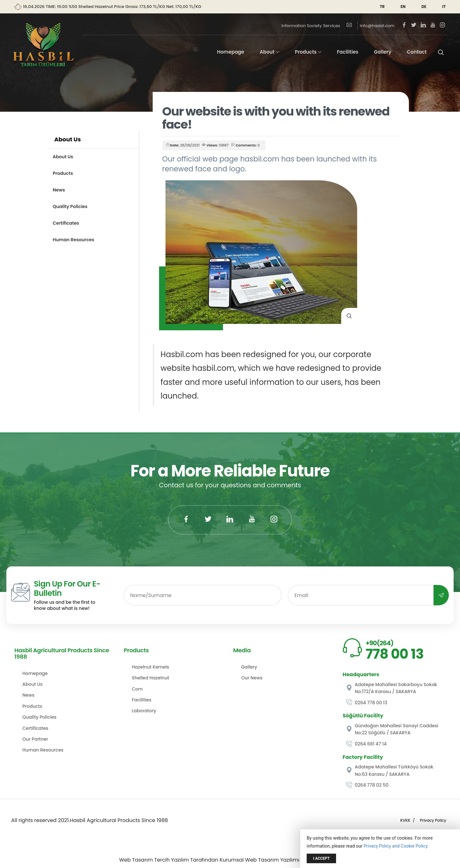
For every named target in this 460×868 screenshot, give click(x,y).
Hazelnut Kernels (151, 667)
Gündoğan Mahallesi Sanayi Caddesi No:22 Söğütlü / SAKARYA (392, 729)
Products (306, 52)
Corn (137, 689)
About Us (63, 157)
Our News (252, 678)
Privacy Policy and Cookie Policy (395, 846)
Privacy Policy (433, 820)
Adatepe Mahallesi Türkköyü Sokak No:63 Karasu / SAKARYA (390, 770)
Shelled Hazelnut (151, 678)
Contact (417, 52)
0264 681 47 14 (366, 744)
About (267, 52)
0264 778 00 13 (367, 703)
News (59, 190)
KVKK (405, 820)
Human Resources (73, 240)
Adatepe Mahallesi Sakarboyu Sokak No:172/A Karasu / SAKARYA (392, 688)
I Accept (321, 858)
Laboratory (144, 711)
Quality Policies (70, 206)
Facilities (348, 52)
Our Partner (35, 739)
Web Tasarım (136, 860)
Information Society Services (311, 26)
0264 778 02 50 (367, 785)
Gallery (383, 52)
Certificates (66, 223)
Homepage (230, 52)
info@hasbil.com (371, 26)
